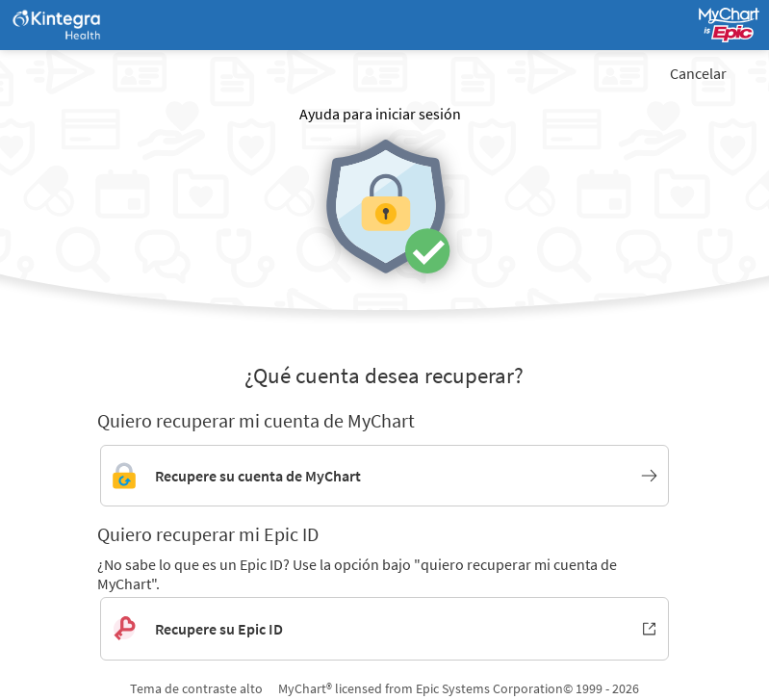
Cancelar (698, 73)
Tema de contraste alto (196, 688)
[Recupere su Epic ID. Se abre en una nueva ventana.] (384, 629)
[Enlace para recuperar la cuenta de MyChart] (384, 476)
